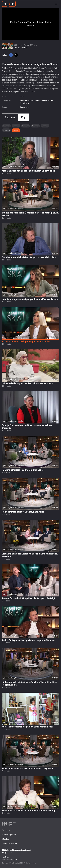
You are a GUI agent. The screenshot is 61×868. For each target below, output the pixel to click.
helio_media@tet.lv (30, 858)
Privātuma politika (9, 835)
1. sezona (16, 130)
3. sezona (45, 126)
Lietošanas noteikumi (10, 844)
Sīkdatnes (6, 839)
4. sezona (35, 126)
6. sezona (16, 126)
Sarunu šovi (24, 107)
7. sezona (6, 126)
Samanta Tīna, (25, 100)
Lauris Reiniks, (37, 100)
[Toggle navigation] (56, 4)
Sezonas (10, 117)
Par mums (6, 830)
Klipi (24, 117)
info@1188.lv (30, 851)
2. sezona (6, 130)
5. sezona (26, 126)
